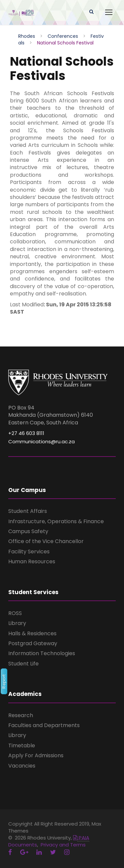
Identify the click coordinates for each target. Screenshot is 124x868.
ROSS (15, 613)
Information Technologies (42, 653)
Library (17, 623)
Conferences (63, 36)
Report (4, 682)
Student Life (23, 664)
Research (21, 715)
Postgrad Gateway (33, 643)
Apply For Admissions (36, 755)
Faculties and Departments (44, 725)
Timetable (22, 745)
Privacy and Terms (63, 845)
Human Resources (32, 561)
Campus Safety (28, 531)
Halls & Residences (32, 633)
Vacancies (22, 766)
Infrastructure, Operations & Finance (56, 521)
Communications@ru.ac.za (41, 441)
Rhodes (27, 36)
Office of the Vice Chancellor (46, 541)
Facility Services (29, 552)
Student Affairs (28, 511)
